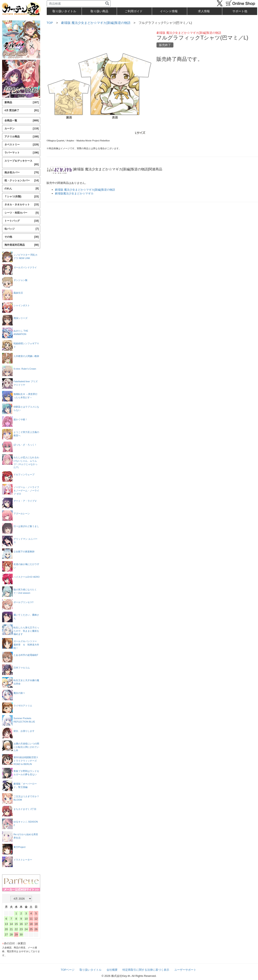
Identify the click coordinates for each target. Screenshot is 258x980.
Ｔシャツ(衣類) (22, 197)
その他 (22, 237)
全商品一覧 (22, 121)
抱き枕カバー (22, 173)
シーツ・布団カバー (22, 213)
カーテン (22, 129)
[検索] (107, 4)
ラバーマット (22, 153)
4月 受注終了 (22, 110)
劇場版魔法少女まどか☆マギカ (74, 193)
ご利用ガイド (134, 11)
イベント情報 (169, 11)
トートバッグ (22, 221)
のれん (22, 189)
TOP (50, 23)
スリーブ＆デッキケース (22, 163)
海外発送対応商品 (22, 245)
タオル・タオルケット (22, 205)
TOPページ (68, 970)
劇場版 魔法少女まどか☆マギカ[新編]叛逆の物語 (96, 23)
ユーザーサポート (185, 970)
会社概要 (112, 970)
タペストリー (22, 145)
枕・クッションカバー (22, 181)
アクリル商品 (22, 137)
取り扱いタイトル (91, 970)
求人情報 (204, 11)
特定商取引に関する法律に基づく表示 (146, 970)
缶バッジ (22, 229)
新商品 (22, 102)
